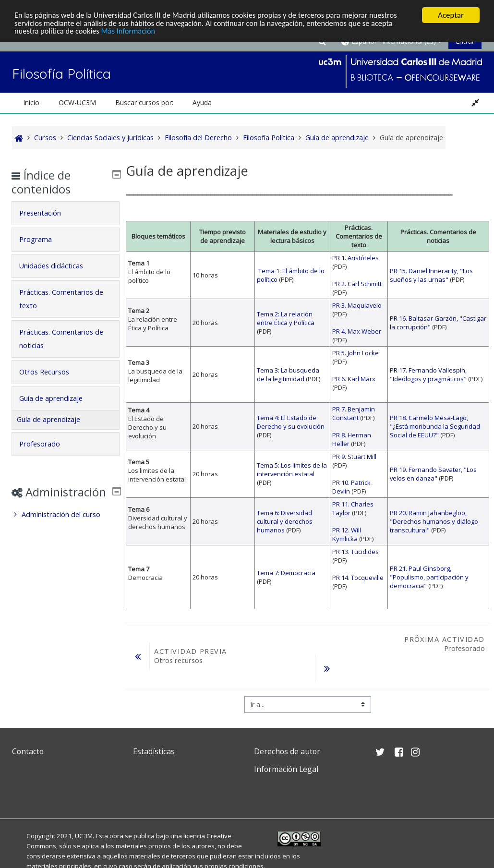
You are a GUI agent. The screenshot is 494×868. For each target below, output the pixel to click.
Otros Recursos (51, 372)
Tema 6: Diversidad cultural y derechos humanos (285, 521)
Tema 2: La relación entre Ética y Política (286, 318)
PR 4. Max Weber (357, 331)
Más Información (132, 32)
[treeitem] (66, 529)
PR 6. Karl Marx (354, 379)
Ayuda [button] (202, 102)
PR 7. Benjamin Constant (354, 413)
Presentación (47, 213)
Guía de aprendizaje (58, 398)
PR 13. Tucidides (355, 552)
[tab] (66, 213)
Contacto (28, 751)
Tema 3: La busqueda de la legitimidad (288, 374)
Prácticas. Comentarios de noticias (63, 339)
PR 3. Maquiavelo (357, 305)
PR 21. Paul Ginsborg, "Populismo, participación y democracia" (429, 577)
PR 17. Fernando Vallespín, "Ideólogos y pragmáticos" (428, 374)
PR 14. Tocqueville (358, 578)
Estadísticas (154, 751)
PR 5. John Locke (355, 353)
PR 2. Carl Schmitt (357, 284)
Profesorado (46, 444)
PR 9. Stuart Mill (354, 457)
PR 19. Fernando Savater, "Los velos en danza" (433, 474)
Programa (42, 239)
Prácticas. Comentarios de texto (63, 299)
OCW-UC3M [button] (77, 102)
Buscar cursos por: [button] (144, 102)
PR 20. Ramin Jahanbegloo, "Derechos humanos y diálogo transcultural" (434, 521)
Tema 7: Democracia (286, 573)
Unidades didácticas (58, 266)
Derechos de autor (287, 751)
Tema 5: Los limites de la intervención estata (292, 470)
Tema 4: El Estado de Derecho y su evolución (291, 422)
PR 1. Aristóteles (355, 258)
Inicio (31, 102)
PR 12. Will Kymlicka (347, 534)
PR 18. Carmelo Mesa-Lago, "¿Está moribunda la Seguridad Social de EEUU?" (435, 426)
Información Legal (286, 769)
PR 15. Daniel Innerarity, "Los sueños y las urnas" (431, 275)
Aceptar (451, 15)
